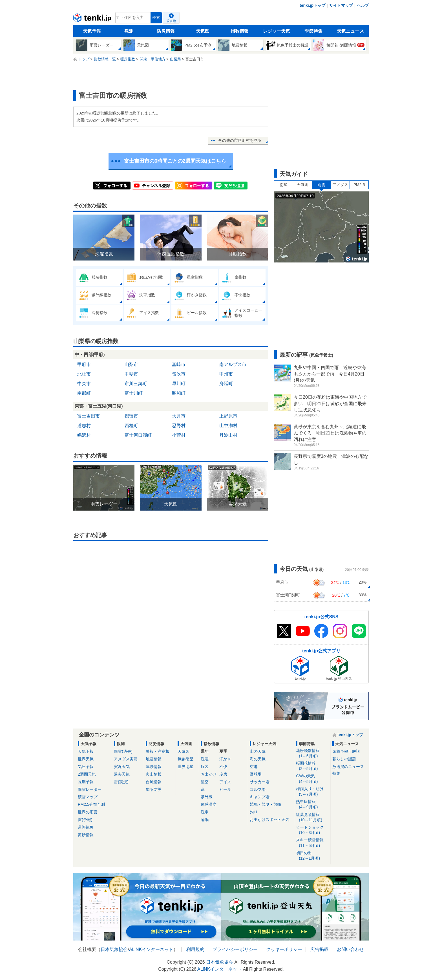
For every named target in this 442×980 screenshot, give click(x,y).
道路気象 (86, 827)
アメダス (340, 185)
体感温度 (209, 804)
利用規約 (195, 949)
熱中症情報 (312, 804)
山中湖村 (228, 426)
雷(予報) (85, 820)
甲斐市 (131, 374)
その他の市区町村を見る (240, 140)
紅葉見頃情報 (312, 817)
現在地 (171, 21)
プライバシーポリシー (235, 949)
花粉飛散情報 (312, 753)
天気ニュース (350, 31)
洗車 (205, 812)
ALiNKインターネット (151, 949)
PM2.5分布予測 (91, 804)
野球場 (256, 774)
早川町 (179, 384)
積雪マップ (88, 797)
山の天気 (258, 751)
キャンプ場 (260, 797)
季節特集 (313, 31)
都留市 (131, 416)
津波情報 (154, 767)
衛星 (284, 185)
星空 (205, 782)
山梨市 (131, 364)
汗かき (225, 759)
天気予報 (92, 31)
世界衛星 (185, 767)
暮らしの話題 (344, 759)
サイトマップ (341, 5)
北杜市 (84, 374)
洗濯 (205, 759)
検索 (156, 18)
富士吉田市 (89, 416)
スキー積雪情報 (312, 843)
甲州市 (226, 374)
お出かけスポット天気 (269, 820)
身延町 (226, 384)
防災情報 (166, 31)
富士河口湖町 (138, 435)
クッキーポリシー (284, 949)
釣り (254, 812)
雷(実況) (121, 782)
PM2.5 (359, 185)
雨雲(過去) (123, 751)
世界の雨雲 (88, 812)
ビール (225, 789)
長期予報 (86, 782)
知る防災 (154, 789)
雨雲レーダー (90, 789)
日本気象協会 (114, 949)
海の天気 (258, 759)
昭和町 (179, 393)
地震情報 (154, 759)
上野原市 (228, 416)
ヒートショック (312, 830)
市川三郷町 (136, 384)
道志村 (84, 426)
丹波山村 (228, 435)
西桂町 (131, 426)
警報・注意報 (158, 751)
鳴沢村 (84, 435)
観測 (129, 31)
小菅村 (179, 435)
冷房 (223, 774)
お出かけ (209, 774)
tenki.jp (93, 19)
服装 (205, 767)
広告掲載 (319, 949)
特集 (336, 773)
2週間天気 (87, 774)
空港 (254, 767)
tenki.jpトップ (312, 5)
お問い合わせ (350, 949)
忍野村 (179, 426)
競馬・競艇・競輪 (266, 804)
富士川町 (134, 393)
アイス (225, 782)
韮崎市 (179, 364)
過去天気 (122, 774)
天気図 (203, 31)
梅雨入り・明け (312, 792)
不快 (223, 767)
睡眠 (205, 820)
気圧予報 (86, 767)
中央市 (84, 384)
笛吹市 (179, 374)
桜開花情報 (312, 766)
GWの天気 (312, 779)
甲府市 (84, 364)
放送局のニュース (348, 767)
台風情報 (154, 782)
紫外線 (207, 797)
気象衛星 (185, 759)
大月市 (179, 416)
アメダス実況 (126, 759)
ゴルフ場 (258, 789)
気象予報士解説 (346, 751)
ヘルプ (363, 5)
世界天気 (86, 759)
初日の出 (312, 856)
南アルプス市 (233, 364)
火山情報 (154, 774)
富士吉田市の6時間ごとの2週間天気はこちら (175, 161)
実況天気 (122, 767)
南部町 (84, 393)
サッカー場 (260, 782)
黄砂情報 (86, 835)
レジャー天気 (277, 31)
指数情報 (240, 31)
